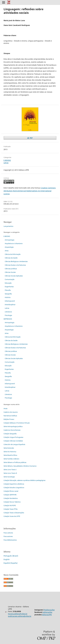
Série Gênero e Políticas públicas (15, 462)
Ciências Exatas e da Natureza (15, 265)
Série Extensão (9, 448)
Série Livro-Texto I (10, 470)
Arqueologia (9, 247)
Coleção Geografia (10, 434)
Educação (8, 283)
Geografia (8, 294)
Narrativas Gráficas (10, 416)
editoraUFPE (47, 615)
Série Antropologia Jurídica (13, 426)
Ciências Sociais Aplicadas (14, 276)
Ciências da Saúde (11, 258)
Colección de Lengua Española (14, 444)
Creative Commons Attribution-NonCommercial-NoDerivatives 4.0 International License (30, 191)
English (7, 559)
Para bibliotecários (10, 540)
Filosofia (8, 290)
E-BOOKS (7, 160)
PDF (31, 138)
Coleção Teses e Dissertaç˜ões (14, 513)
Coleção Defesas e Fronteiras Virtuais (17, 423)
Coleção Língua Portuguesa (13, 437)
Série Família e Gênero (11, 459)
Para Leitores (8, 533)
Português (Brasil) (11, 556)
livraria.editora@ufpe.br (18, 614)
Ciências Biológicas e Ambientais (16, 261)
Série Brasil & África (10, 455)
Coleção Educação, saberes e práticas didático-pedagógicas (25, 480)
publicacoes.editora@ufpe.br (20, 616)
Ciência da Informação (13, 254)
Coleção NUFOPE (10, 505)
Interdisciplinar (10, 305)
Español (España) (11, 563)
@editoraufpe (49, 610)
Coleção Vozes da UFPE (12, 516)
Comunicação (10, 279)
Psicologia (8, 315)
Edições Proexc (9, 419)
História (8, 297)
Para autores (8, 536)
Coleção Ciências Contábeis (13, 441)
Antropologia (10, 240)
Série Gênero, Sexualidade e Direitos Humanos (20, 466)
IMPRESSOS (8, 319)
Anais (5, 408)
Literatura (8, 312)
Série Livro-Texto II (10, 473)
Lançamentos (8, 226)
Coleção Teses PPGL (11, 509)
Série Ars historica (10, 452)
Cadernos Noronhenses (12, 430)
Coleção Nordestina (11, 498)
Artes (7, 251)
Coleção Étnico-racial (11, 491)
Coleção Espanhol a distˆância (14, 484)
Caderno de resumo (11, 412)
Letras (6, 163)
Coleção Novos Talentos (12, 502)
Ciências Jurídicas (11, 269)
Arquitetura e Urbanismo (14, 243)
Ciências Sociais (10, 272)
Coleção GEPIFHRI (10, 495)
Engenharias (9, 287)
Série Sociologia (9, 477)
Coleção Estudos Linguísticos (14, 487)
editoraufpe (48, 612)
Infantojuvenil (10, 301)
